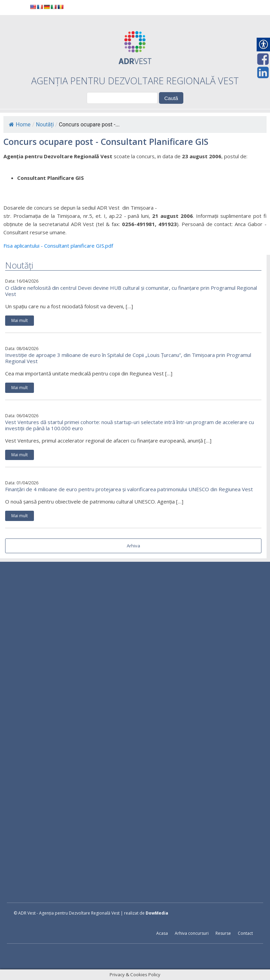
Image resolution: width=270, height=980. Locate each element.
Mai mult (20, 320)
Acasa (162, 933)
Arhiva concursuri (192, 933)
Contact (245, 933)
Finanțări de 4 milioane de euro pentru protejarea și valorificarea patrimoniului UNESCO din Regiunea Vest (129, 489)
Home (20, 125)
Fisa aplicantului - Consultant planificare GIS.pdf (58, 246)
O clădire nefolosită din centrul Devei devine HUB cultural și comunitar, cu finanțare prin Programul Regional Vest (131, 291)
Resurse (223, 933)
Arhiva (133, 546)
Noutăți (45, 125)
